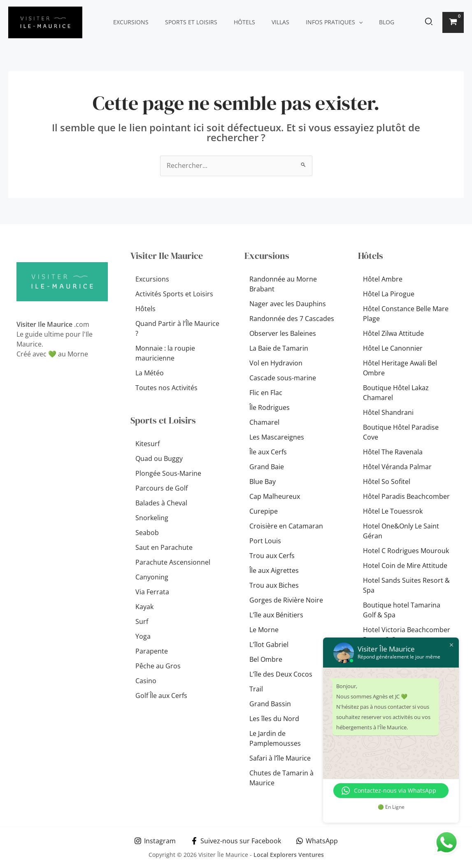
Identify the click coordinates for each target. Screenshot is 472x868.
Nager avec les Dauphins (288, 304)
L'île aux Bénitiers (276, 615)
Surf (142, 621)
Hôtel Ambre (383, 279)
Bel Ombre (266, 660)
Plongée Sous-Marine (168, 473)
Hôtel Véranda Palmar (397, 467)
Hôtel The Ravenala (393, 452)
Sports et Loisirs (184, 22)
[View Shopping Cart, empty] (453, 22)
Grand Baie (267, 467)
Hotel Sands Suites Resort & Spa (406, 586)
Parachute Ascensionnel (173, 562)
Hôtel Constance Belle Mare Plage (406, 314)
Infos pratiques (312, 22)
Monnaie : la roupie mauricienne (165, 354)
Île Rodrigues (270, 408)
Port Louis (265, 541)
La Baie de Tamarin (279, 349)
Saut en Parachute (164, 547)
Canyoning (152, 577)
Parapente (152, 651)
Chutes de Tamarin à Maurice (281, 778)
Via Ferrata (152, 592)
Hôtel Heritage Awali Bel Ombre (400, 368)
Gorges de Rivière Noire (286, 600)
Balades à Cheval (161, 503)
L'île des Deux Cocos (281, 675)
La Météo (150, 373)
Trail (256, 689)
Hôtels (232, 22)
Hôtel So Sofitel (387, 482)
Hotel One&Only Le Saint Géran (401, 531)
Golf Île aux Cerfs (161, 696)
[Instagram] (155, 841)
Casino (146, 681)
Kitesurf (148, 444)
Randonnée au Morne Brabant (283, 284)
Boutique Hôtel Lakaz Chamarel (396, 393)
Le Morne (264, 630)
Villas (263, 22)
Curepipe (264, 512)
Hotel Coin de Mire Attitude (405, 566)
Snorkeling (152, 518)
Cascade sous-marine (283, 378)
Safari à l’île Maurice (280, 759)
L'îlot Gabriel (269, 645)
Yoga (143, 636)
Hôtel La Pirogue (389, 294)
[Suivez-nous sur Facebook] (236, 841)
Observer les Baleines (283, 334)
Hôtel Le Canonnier (393, 349)
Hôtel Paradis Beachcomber (406, 497)
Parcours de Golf (162, 488)
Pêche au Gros (158, 666)
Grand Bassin (270, 704)
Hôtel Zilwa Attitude (393, 334)
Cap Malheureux (275, 497)
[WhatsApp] (317, 841)
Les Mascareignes (277, 437)
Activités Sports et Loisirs (174, 294)
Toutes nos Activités (166, 388)
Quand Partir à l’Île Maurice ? (177, 329)
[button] (337, 22)
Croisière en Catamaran (286, 526)
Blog (359, 22)
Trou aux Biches (274, 586)
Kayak (144, 607)
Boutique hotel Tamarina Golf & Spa (402, 610)
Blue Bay (263, 482)
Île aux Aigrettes (274, 571)
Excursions (128, 22)
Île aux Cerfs (268, 452)
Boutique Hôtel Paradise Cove (401, 433)
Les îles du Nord (274, 719)
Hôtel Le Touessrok (393, 512)
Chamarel (264, 423)
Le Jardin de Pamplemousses (275, 739)
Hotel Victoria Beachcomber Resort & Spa (407, 635)
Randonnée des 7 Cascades (292, 319)
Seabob (147, 533)
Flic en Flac (266, 393)
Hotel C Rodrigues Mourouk (406, 551)
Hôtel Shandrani (388, 413)
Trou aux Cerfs (272, 556)
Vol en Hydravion (276, 363)
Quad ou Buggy (159, 458)
